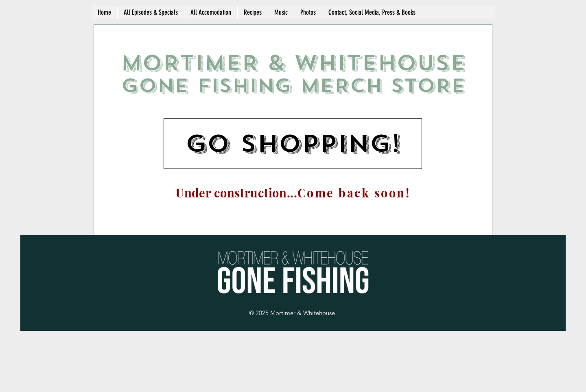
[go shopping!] (293, 144)
